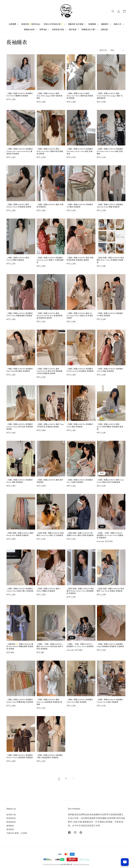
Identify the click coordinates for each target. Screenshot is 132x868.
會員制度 (10, 829)
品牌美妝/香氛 (58, 29)
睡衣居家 (73, 29)
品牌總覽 (13, 24)
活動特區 (104, 29)
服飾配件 (105, 24)
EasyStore (86, 864)
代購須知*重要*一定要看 (17, 833)
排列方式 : (104, 50)
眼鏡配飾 (92, 24)
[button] (113, 11)
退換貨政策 (11, 818)
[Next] (73, 778)
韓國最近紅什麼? (89, 29)
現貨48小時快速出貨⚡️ (53, 24)
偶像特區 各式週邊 (76, 24)
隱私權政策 (11, 822)
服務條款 (10, 826)
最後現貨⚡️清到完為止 (31, 24)
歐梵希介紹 (11, 815)
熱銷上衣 (117, 24)
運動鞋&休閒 (29, 29)
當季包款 (43, 29)
